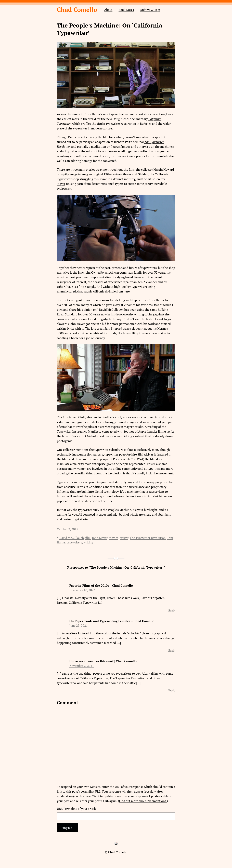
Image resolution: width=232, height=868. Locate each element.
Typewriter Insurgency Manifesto (79, 431)
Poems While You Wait (128, 459)
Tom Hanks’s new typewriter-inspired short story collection (125, 114)
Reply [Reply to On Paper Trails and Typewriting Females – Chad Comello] (172, 650)
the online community (123, 469)
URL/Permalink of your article (77, 809)
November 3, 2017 (82, 666)
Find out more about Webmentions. (143, 801)
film (88, 538)
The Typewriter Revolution (148, 538)
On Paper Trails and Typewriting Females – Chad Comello (112, 621)
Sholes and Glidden (135, 174)
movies (114, 538)
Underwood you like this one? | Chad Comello (103, 661)
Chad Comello (77, 10)
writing (88, 542)
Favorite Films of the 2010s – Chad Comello (101, 585)
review (124, 538)
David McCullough (72, 538)
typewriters (74, 542)
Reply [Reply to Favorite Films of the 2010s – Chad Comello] (172, 610)
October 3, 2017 (68, 529)
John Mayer (100, 538)
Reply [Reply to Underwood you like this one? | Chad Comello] (172, 690)
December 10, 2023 (82, 590)
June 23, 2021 (79, 625)
